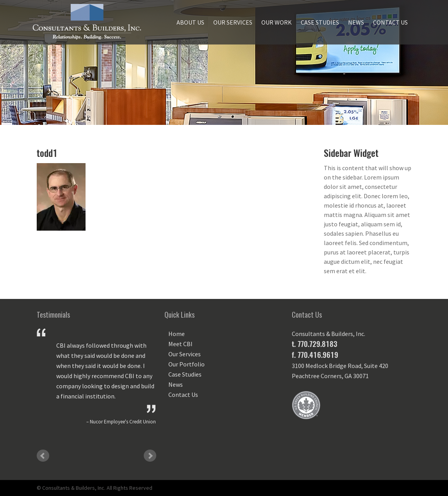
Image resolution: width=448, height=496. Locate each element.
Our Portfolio (187, 364)
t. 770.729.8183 (314, 344)
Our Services (233, 22)
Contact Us (390, 22)
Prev (43, 456)
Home (177, 334)
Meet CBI (180, 344)
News (356, 22)
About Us (190, 22)
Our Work (277, 22)
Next (150, 456)
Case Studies (320, 22)
